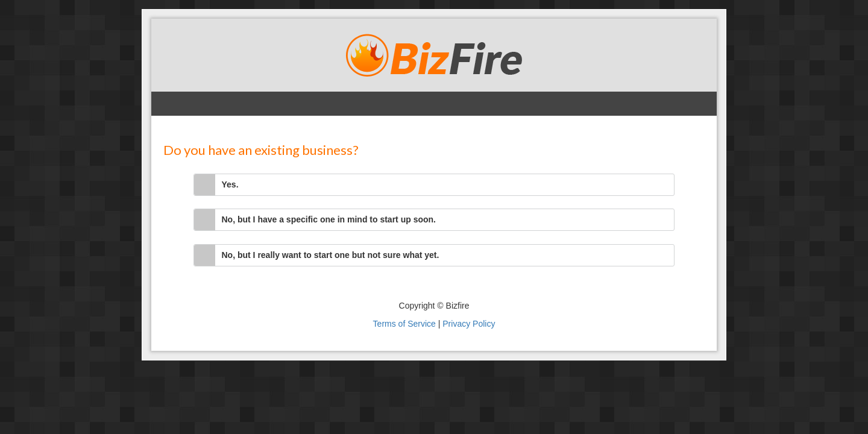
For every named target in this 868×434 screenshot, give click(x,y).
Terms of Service (404, 324)
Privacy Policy (469, 324)
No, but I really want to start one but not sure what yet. (331, 255)
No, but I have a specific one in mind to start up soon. (329, 219)
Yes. (230, 184)
